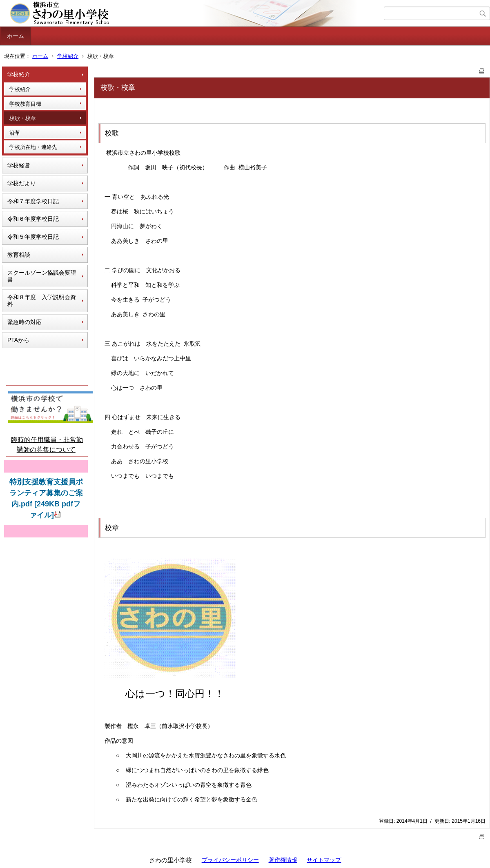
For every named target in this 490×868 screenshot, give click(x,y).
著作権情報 (283, 860)
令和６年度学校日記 (33, 219)
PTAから (18, 340)
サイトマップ (324, 860)
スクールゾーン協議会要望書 (42, 276)
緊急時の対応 (24, 322)
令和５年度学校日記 (33, 237)
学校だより (22, 183)
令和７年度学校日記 (33, 201)
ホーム (16, 36)
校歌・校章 (23, 118)
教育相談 (19, 255)
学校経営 (19, 165)
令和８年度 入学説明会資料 (42, 301)
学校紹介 (68, 56)
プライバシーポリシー (230, 860)
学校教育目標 (25, 104)
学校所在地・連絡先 (33, 147)
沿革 (15, 133)
